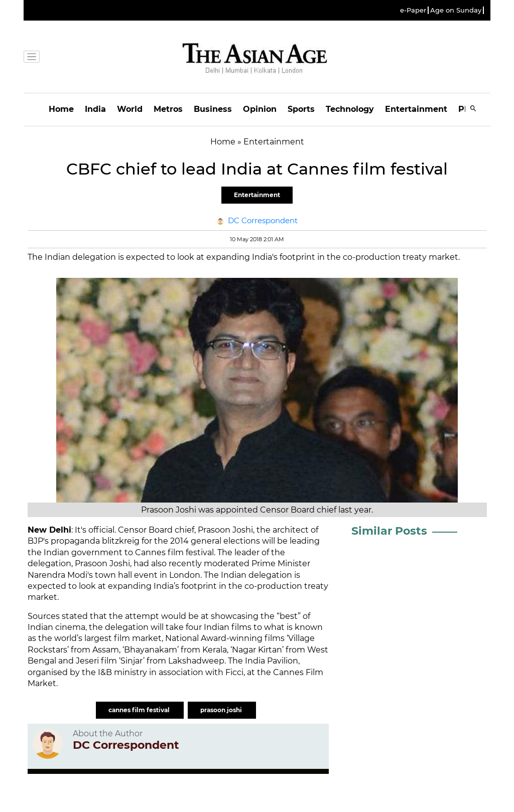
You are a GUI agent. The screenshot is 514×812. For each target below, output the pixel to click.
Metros (168, 109)
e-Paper (413, 10)
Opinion (260, 109)
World (130, 109)
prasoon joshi (222, 710)
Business (213, 109)
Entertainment (416, 109)
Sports (301, 109)
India (95, 109)
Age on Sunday (456, 10)
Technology (350, 109)
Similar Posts (389, 531)
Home (61, 109)
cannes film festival (140, 710)
